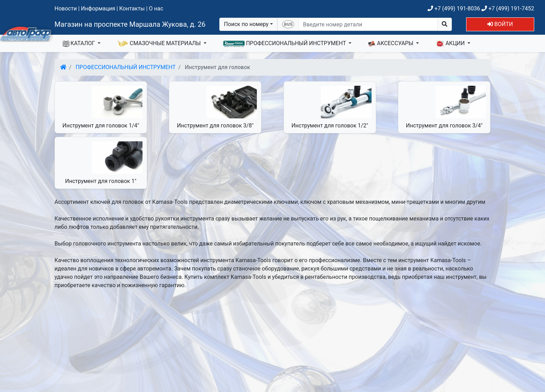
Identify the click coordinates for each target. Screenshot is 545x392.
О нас (156, 9)
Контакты (132, 9)
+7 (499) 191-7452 (508, 9)
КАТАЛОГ (80, 43)
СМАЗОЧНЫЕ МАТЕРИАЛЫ (160, 43)
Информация (98, 9)
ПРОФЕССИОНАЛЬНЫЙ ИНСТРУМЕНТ (285, 43)
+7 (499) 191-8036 (454, 9)
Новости (66, 9)
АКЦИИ (451, 43)
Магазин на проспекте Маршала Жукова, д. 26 (130, 24)
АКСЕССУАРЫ (391, 43)
